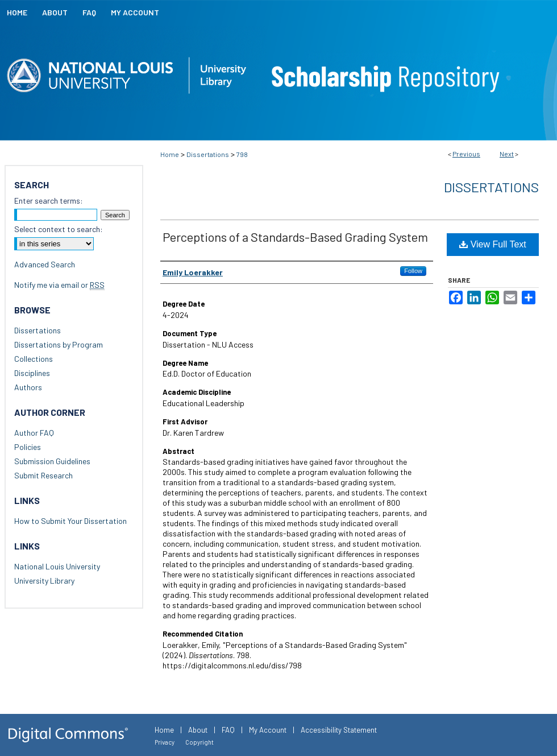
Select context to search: (59, 229)
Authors (28, 387)
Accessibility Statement (339, 730)
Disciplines (32, 373)
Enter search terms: (49, 201)
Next (507, 154)
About (198, 730)
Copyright (199, 742)
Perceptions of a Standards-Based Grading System (295, 237)
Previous (466, 154)
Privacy (165, 742)
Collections (34, 359)
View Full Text (493, 244)
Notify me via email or (59, 285)
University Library (44, 581)
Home (170, 154)
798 (242, 154)
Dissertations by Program (59, 344)
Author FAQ (34, 433)
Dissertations (208, 154)
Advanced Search (45, 264)
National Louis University (57, 566)
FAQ (228, 730)
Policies (28, 447)
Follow (413, 271)
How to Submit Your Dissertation (70, 521)
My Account (268, 730)
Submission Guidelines (52, 461)
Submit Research (43, 475)
